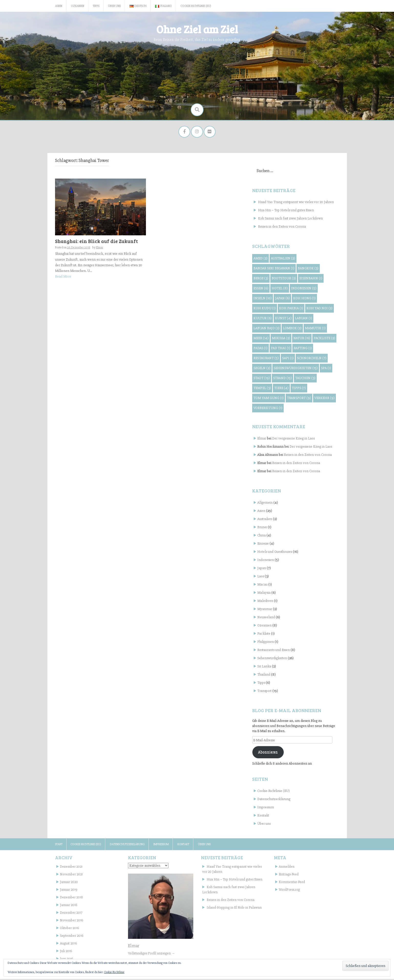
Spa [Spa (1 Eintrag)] (326, 369)
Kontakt (263, 816)
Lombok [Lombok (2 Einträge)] (292, 329)
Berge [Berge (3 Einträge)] (261, 279)
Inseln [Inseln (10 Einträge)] (263, 299)
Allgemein (265, 504)
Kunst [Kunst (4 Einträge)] (283, 319)
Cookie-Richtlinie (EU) (196, 6)
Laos (261, 577)
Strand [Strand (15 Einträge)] (283, 379)
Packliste (264, 635)
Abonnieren (268, 753)
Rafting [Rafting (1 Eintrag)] (303, 349)
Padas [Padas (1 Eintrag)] (260, 349)
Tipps (96, 6)
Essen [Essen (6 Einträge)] (261, 289)
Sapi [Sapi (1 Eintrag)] (288, 359)
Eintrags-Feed (289, 875)
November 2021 (71, 875)
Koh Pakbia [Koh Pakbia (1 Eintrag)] (291, 309)
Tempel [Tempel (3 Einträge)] (262, 389)
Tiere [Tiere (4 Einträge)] (281, 389)
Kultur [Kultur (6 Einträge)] (263, 319)
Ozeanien (78, 6)
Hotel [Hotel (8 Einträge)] (280, 289)
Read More (63, 277)
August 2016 (68, 944)
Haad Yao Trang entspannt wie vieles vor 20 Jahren (296, 203)
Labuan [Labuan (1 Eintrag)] (304, 319)
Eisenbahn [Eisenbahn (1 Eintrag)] (311, 279)
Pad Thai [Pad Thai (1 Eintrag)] (281, 349)
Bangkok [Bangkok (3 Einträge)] (308, 269)
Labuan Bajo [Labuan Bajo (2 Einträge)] (267, 329)
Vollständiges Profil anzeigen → (152, 954)
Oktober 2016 (69, 929)
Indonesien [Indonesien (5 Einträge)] (304, 289)
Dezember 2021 (71, 868)
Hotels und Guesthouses (275, 553)
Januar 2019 (69, 891)
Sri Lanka (264, 667)
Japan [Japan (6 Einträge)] (282, 299)
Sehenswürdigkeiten (272, 659)
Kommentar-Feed (292, 883)
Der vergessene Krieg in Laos (293, 439)
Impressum (266, 808)
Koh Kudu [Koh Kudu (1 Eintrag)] (265, 309)
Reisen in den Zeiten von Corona (282, 228)
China (262, 536)
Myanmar (265, 610)
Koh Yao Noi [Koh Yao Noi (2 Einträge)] (320, 309)
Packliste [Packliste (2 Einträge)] (324, 339)
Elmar (100, 249)
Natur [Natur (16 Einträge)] (302, 339)
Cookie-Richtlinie (114, 972)
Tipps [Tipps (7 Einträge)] (299, 389)
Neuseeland (266, 618)
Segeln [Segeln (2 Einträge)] (262, 369)
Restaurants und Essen (274, 651)
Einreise (263, 544)
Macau (262, 585)
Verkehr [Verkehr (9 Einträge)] (324, 399)
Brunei (262, 528)
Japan (262, 569)
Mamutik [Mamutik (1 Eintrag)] (315, 329)
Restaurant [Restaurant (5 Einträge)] (266, 359)
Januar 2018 (69, 906)
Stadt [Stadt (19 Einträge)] (262, 379)
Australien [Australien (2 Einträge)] (283, 259)
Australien (265, 520)
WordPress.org (289, 891)
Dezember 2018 (71, 898)
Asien (59, 6)
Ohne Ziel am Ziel (197, 29)
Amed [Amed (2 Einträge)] (260, 259)
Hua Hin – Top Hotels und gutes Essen (286, 211)
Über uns (114, 6)
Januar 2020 (69, 883)
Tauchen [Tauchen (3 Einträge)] (305, 379)
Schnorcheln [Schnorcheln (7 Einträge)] (312, 359)
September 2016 (72, 937)
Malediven (265, 602)
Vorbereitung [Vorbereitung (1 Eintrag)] (268, 409)
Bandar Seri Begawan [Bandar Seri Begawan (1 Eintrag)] (274, 269)
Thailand (264, 675)
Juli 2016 (66, 952)
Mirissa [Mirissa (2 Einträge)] (281, 339)
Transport (264, 692)
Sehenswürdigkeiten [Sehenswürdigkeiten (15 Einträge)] (296, 369)
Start (59, 845)
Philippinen (266, 643)
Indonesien (266, 561)
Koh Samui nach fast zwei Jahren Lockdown (290, 219)
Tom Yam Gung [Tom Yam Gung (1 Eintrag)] (269, 399)
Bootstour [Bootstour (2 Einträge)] (284, 279)
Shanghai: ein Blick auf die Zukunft (96, 242)
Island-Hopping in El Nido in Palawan (234, 909)
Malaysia (264, 594)
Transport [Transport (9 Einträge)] (299, 399)
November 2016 (71, 921)
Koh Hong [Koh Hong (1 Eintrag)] (304, 299)
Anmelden (287, 868)
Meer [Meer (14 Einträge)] (261, 339)
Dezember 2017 (71, 914)
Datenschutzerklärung (274, 800)
